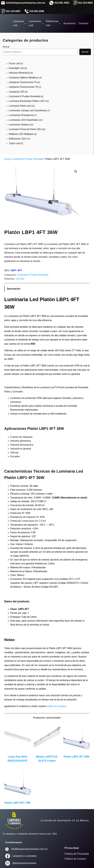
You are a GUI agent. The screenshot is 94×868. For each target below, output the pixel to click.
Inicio (7, 159)
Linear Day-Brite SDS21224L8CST (17, 759)
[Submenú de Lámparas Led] (25, 23)
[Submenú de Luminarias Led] (42, 23)
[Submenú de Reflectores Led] (60, 23)
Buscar (6, 47)
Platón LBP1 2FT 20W (76, 757)
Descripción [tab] (14, 289)
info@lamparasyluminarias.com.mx (29, 849)
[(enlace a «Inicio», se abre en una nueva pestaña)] (14, 821)
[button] (76, 171)
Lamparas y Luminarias (25, 856)
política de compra (56, 706)
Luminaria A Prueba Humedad (27, 159)
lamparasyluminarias (26, 863)
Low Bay (20, 279)
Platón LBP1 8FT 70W (18, 803)
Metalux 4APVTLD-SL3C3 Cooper (47, 759)
